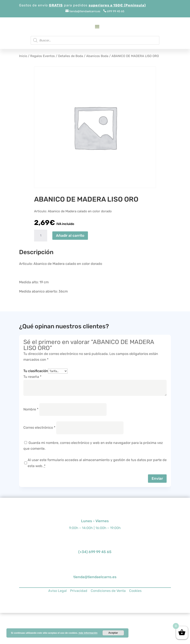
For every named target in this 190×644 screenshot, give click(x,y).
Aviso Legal (57, 591)
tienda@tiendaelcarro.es (95, 577)
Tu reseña (32, 377)
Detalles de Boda (71, 56)
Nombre (31, 409)
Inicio (23, 56)
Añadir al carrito (70, 235)
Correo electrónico (39, 428)
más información (88, 633)
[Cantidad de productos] (41, 236)
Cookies (135, 591)
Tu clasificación (36, 371)
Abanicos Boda (97, 56)
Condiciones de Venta (108, 591)
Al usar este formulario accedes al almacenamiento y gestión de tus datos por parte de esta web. (97, 463)
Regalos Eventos (43, 56)
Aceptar (113, 633)
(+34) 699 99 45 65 (95, 552)
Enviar (157, 478)
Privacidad (79, 591)
